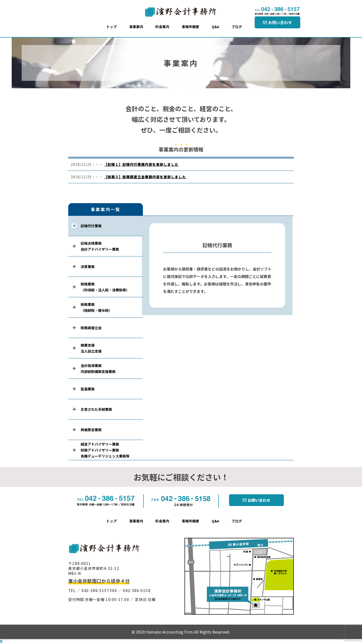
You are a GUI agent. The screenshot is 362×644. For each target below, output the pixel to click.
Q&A (215, 27)
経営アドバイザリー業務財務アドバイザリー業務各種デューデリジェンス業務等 (105, 450)
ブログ (237, 27)
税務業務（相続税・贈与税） (96, 307)
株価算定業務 (91, 430)
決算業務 (88, 267)
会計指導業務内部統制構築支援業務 (98, 368)
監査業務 (88, 389)
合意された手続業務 (96, 409)
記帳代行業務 (91, 226)
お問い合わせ (280, 22)
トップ (112, 27)
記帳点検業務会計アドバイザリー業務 (100, 246)
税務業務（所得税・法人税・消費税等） (105, 287)
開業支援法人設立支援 (91, 348)
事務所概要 (190, 27)
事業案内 (136, 27)
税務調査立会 (91, 328)
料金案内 (162, 27)
